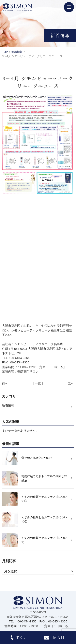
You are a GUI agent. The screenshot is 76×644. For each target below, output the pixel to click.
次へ (71, 383)
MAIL (59, 637)
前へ (5, 383)
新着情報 (17, 52)
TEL (21, 637)
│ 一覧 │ (38, 383)
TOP (5, 52)
